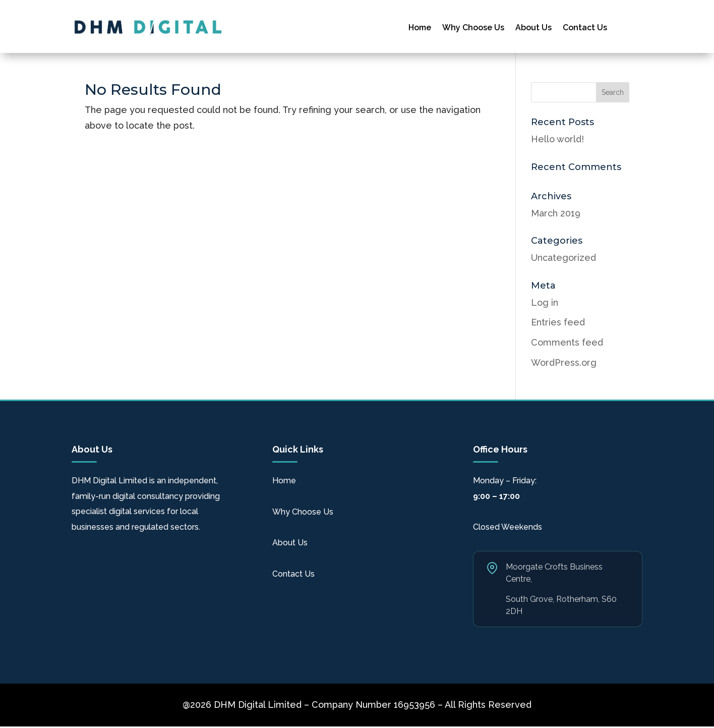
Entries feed (558, 322)
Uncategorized (563, 258)
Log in (545, 302)
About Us (533, 28)
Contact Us (585, 28)
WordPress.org (564, 362)
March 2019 (556, 213)
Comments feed (567, 342)
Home (420, 28)
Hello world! (557, 139)
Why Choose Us (473, 28)
